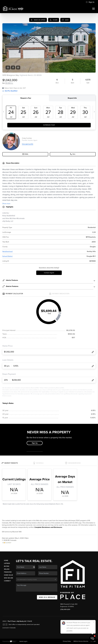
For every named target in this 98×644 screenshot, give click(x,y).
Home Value (8, 575)
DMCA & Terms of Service (81, 641)
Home (6, 560)
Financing (8, 572)
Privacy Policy (67, 641)
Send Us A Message (47, 597)
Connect (7, 581)
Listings (7, 563)
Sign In (90, 2)
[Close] (94, 622)
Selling (7, 569)
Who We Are (8, 578)
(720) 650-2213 (65, 609)
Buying (7, 566)
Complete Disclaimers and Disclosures (48, 527)
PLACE (30, 621)
